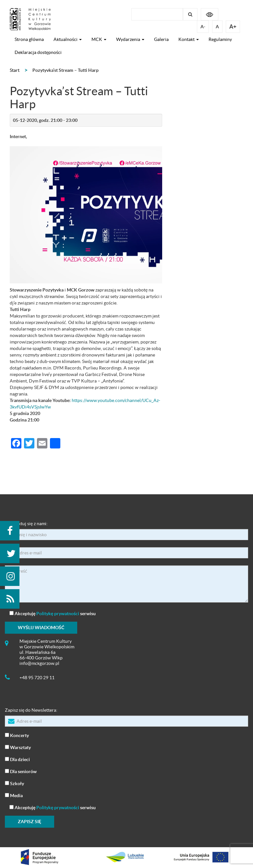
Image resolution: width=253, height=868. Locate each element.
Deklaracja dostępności (38, 52)
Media (14, 795)
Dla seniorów (21, 771)
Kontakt (189, 39)
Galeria (161, 39)
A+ (233, 26)
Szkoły (14, 783)
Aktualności (68, 39)
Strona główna (29, 39)
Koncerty (17, 735)
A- (203, 27)
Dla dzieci (17, 759)
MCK (99, 39)
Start (15, 70)
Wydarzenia (130, 39)
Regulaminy (220, 39)
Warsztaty (18, 747)
